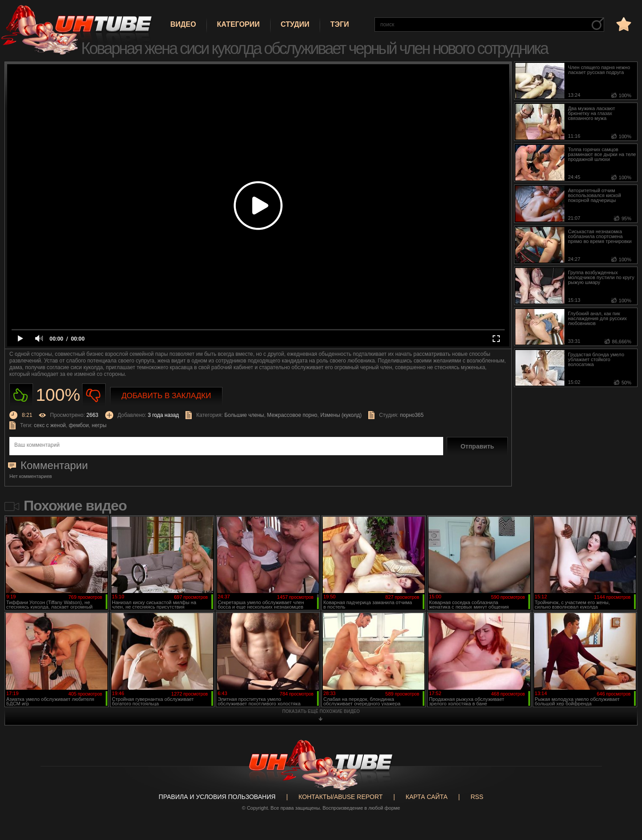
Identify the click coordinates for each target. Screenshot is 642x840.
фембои (79, 425)
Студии (295, 24)
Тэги (340, 24)
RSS (477, 797)
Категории (239, 24)
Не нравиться (94, 395)
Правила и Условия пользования (217, 797)
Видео (183, 24)
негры (99, 425)
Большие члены (244, 415)
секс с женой (50, 425)
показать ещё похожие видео (321, 711)
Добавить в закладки (167, 396)
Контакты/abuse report (341, 797)
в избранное (623, 24)
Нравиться (21, 395)
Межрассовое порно (292, 415)
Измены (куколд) (341, 415)
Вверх (622, 790)
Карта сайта (427, 797)
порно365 (412, 415)
